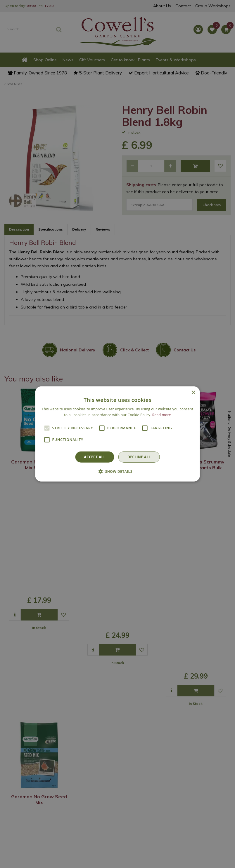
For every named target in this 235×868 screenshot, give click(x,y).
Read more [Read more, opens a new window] (162, 415)
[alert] (117, 434)
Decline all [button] (139, 457)
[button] (117, 471)
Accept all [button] (95, 457)
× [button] (193, 393)
